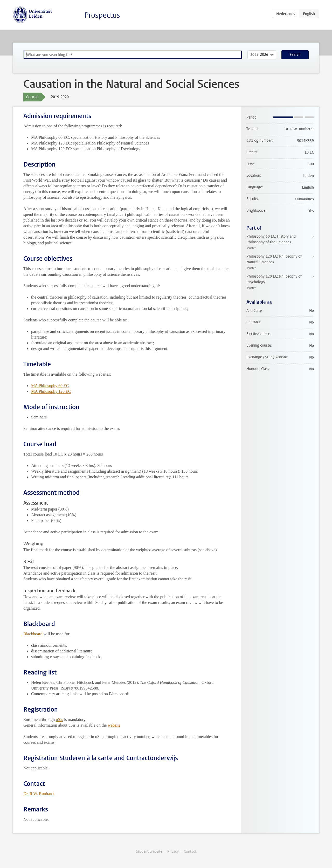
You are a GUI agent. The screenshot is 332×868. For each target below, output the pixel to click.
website (114, 725)
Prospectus (102, 15)
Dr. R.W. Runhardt (39, 794)
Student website (149, 852)
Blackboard (33, 634)
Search (295, 55)
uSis (59, 719)
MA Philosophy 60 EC (50, 386)
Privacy (173, 852)
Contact (190, 852)
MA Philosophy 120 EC (51, 391)
